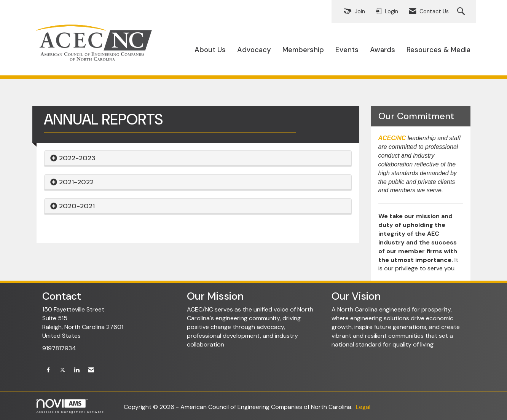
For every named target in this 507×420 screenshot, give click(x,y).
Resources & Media (438, 50)
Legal (363, 407)
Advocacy (254, 50)
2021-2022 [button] (76, 182)
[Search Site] (462, 12)
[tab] (198, 158)
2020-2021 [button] (77, 206)
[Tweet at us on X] (63, 370)
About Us (210, 50)
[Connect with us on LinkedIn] (77, 370)
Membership (303, 50)
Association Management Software (70, 406)
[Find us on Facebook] (49, 370)
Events (347, 50)
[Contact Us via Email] (91, 370)
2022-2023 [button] (77, 158)
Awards (383, 50)
